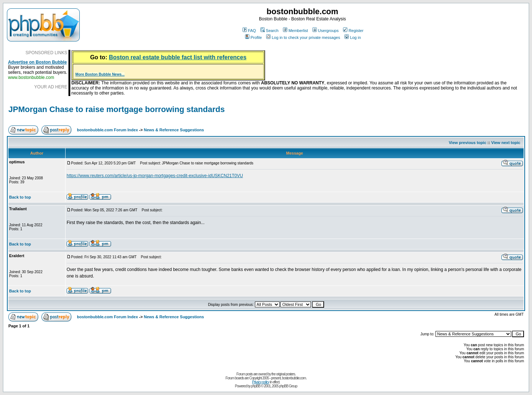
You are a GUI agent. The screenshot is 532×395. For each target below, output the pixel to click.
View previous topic (467, 143)
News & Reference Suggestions (174, 130)
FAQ (249, 31)
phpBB (256, 386)
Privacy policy (261, 382)
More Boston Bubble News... (100, 74)
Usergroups (326, 31)
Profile (253, 37)
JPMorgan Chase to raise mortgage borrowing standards (117, 109)
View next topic (506, 143)
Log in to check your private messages (303, 37)
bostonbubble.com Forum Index (107, 130)
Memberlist (295, 31)
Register (353, 31)
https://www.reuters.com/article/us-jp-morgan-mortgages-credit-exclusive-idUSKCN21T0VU (155, 176)
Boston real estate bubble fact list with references (178, 57)
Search (269, 31)
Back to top (20, 197)
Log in (353, 37)
